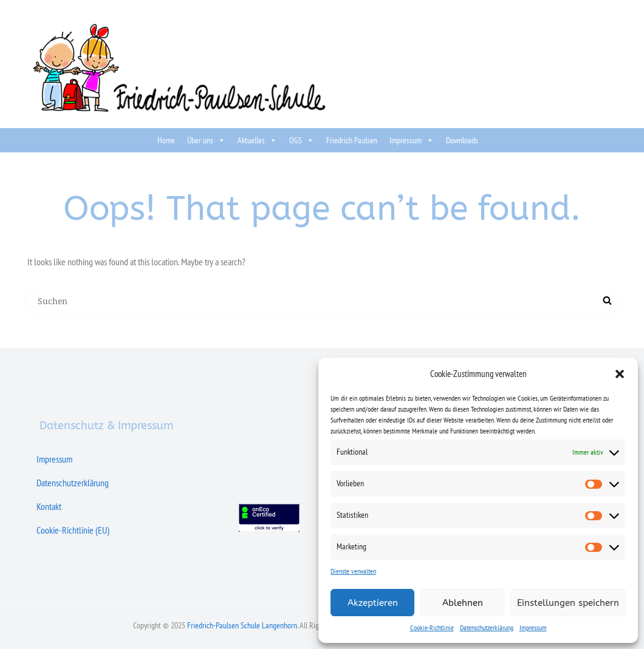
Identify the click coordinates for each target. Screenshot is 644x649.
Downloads (462, 140)
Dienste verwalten (353, 571)
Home (166, 140)
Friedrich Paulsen (352, 140)
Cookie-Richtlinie (432, 627)
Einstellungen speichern (568, 603)
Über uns (206, 140)
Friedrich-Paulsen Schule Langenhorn (242, 625)
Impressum (533, 627)
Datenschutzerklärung (487, 627)
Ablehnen (463, 603)
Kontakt (49, 506)
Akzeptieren (373, 603)
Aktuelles (257, 140)
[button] (620, 374)
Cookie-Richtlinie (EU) (73, 530)
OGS (302, 140)
